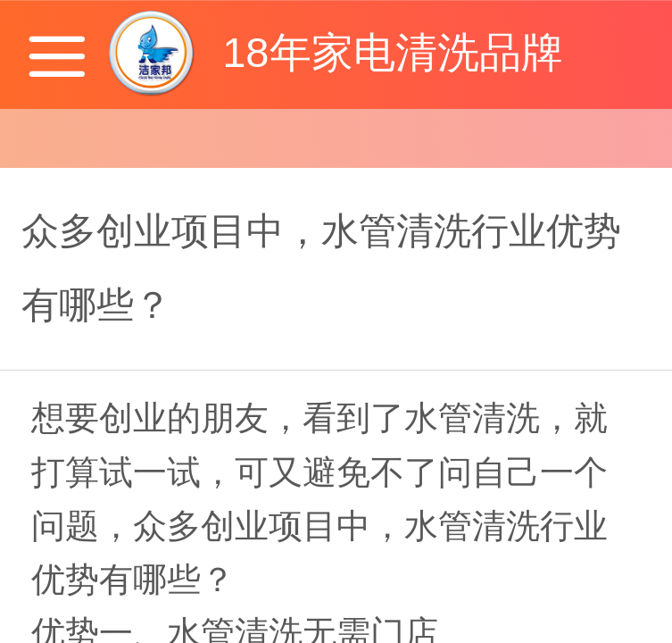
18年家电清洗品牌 (392, 52)
